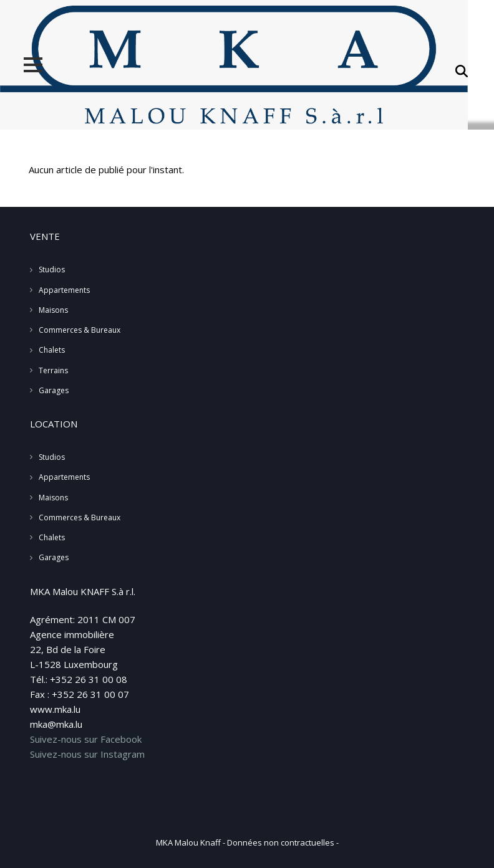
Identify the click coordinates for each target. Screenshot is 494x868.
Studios (52, 269)
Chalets (52, 350)
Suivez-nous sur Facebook (86, 739)
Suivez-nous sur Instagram (87, 754)
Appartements (64, 290)
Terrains (53, 370)
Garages (54, 390)
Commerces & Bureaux (80, 330)
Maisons (53, 310)
